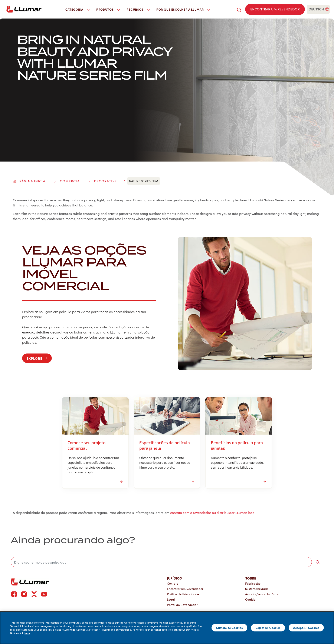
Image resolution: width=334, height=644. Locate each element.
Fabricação (253, 583)
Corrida (250, 599)
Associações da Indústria (262, 594)
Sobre (251, 578)
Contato (173, 583)
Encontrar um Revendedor (185, 589)
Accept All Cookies (306, 628)
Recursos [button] (138, 9)
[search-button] (318, 562)
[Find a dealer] (275, 9)
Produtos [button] (108, 9)
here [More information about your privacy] (27, 633)
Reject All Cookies (268, 628)
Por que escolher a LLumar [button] (183, 9)
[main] (167, 628)
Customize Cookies (229, 628)
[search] (239, 9)
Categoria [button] (77, 9)
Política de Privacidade (183, 594)
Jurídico (175, 578)
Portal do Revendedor (182, 605)
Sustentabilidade (257, 589)
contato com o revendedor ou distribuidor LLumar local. (213, 513)
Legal (171, 599)
